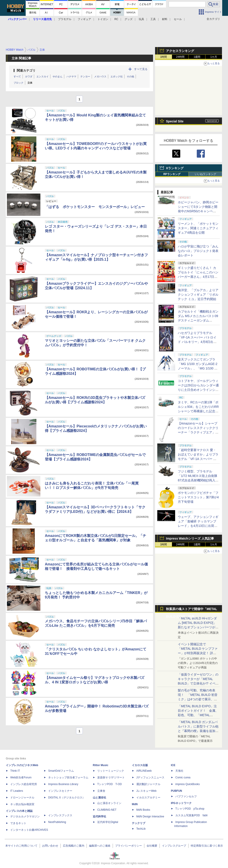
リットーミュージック (111, 771)
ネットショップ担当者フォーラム (68, 777)
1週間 (197, 57)
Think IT (15, 771)
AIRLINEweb (144, 771)
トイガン (103, 19)
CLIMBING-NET (107, 810)
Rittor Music (101, 765)
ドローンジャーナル (22, 798)
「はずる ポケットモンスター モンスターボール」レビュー (95, 207)
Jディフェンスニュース (150, 777)
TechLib (141, 829)
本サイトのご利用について (21, 846)
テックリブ (139, 823)
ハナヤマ (71, 76)
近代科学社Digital (108, 822)
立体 (30, 83)
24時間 (180, 57)
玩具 (141, 19)
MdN (135, 804)
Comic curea (183, 777)
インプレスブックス (60, 815)
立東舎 (101, 791)
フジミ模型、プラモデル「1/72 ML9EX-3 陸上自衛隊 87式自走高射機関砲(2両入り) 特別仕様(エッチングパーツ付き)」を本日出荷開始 (198, 480)
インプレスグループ (174, 846)
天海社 (179, 771)
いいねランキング (205, 174)
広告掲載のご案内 (74, 846)
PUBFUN (176, 791)
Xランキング (175, 168)
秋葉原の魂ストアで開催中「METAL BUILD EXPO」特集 (192, 610)
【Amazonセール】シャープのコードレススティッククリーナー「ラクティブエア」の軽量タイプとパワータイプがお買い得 (198, 432)
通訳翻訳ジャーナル (148, 784)
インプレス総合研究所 (24, 784)
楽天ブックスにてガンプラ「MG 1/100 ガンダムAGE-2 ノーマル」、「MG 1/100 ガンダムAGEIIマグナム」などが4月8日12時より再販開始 (198, 368)
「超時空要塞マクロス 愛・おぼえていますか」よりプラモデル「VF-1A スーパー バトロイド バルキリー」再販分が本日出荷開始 (198, 459)
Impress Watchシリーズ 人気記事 (190, 538)
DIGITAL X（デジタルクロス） (67, 798)
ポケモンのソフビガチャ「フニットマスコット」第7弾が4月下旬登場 (198, 497)
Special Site (175, 121)
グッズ (129, 19)
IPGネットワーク (181, 803)
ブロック (19, 83)
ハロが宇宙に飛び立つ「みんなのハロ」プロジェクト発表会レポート (198, 251)
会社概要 (152, 846)
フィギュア (84, 19)
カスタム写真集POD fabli (191, 815)
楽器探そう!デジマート (111, 777)
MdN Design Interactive (150, 816)
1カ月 (214, 57)
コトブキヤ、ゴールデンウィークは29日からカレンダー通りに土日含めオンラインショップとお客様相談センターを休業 (198, 390)
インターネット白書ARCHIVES (29, 830)
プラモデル (65, 19)
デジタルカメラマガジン (25, 816)
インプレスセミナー (60, 791)
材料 (165, 19)
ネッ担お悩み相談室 (22, 804)
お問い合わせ (50, 846)
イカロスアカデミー (148, 798)
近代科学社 (99, 816)
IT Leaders (17, 791)
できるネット (18, 823)
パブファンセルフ (186, 796)
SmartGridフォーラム (61, 771)
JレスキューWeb (146, 791)
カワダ (29, 76)
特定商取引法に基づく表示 (207, 846)
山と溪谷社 (99, 798)
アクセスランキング (180, 51)
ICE (173, 765)
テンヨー (85, 76)
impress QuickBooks (188, 784)
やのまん (58, 76)
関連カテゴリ (26, 70)
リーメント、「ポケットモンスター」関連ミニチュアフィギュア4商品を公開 (198, 228)
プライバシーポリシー (129, 846)
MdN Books (143, 810)
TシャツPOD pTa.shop (190, 809)
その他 (130, 76)
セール (178, 19)
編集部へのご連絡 (100, 846)
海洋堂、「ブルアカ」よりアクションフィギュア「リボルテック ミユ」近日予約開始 (198, 295)
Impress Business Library (63, 784)
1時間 (164, 57)
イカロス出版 (140, 765)
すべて (17, 76)
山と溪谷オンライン (109, 803)
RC (116, 19)
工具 (153, 19)
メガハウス (100, 76)
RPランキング (172, 174)
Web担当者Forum (21, 777)
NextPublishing (57, 822)
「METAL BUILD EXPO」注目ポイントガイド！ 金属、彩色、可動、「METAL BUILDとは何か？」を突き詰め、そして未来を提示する (198, 715)
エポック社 (117, 76)
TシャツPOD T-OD (110, 784)
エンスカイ (42, 76)
